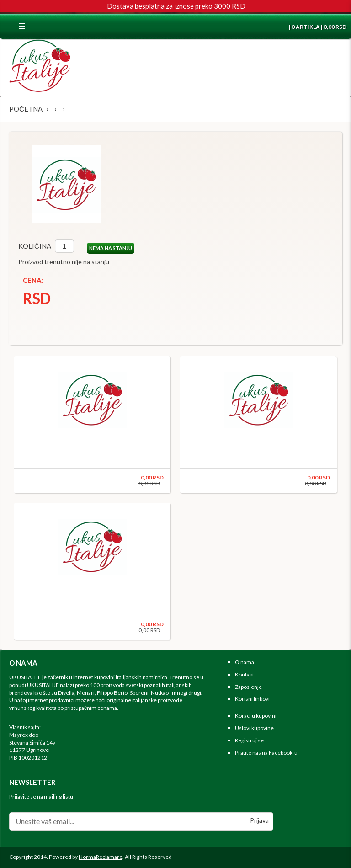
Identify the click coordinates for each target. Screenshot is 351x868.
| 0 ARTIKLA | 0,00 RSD (317, 27)
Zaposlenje (248, 687)
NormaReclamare (101, 857)
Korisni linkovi (252, 699)
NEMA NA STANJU (111, 248)
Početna (26, 109)
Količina (35, 246)
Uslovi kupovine (254, 728)
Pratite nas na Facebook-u (266, 753)
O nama (245, 662)
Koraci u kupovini (256, 716)
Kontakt (245, 674)
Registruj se (249, 740)
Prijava (259, 820)
